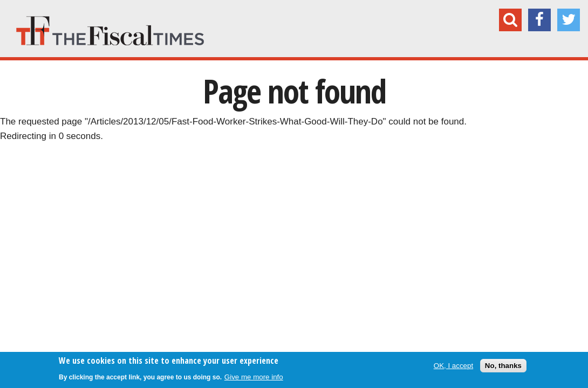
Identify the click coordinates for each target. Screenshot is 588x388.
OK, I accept (453, 366)
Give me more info (254, 377)
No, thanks (503, 366)
